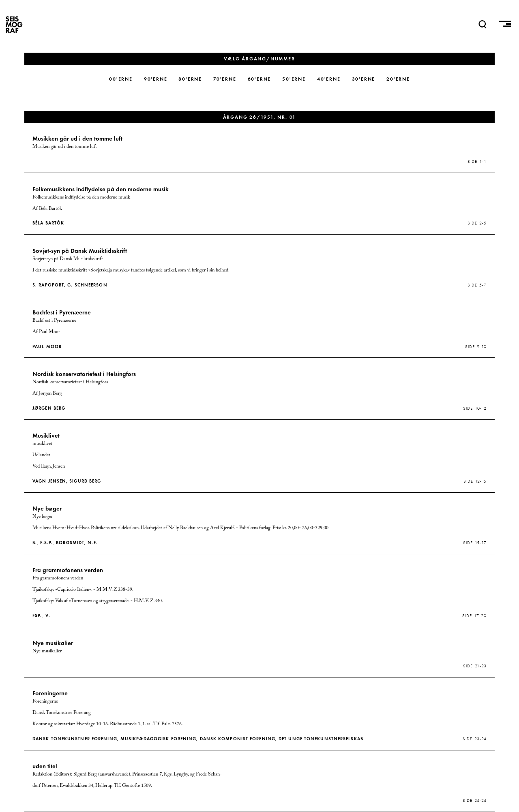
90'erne (156, 79)
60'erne (259, 79)
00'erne (121, 79)
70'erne (225, 79)
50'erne (294, 79)
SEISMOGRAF (14, 24)
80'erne (190, 79)
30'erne (364, 79)
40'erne (329, 79)
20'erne (398, 79)
